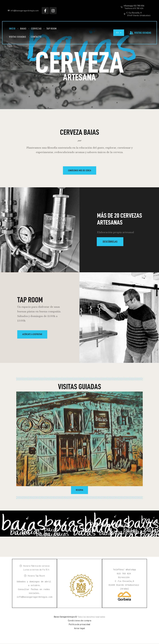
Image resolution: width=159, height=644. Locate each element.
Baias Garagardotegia (64, 617)
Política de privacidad (79, 625)
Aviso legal (80, 629)
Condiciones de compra (80, 621)
